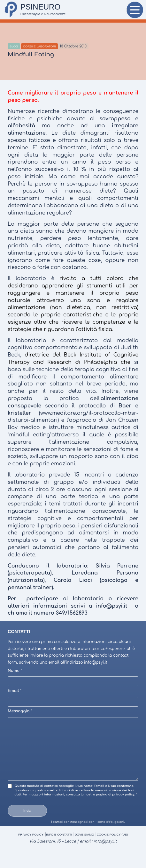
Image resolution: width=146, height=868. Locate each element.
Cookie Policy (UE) (112, 834)
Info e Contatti (59, 834)
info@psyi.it (105, 841)
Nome (15, 671)
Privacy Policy (31, 834)
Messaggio (20, 711)
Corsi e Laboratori (39, 46)
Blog (14, 46)
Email (15, 691)
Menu (135, 12)
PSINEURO (40, 7)
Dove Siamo (85, 834)
